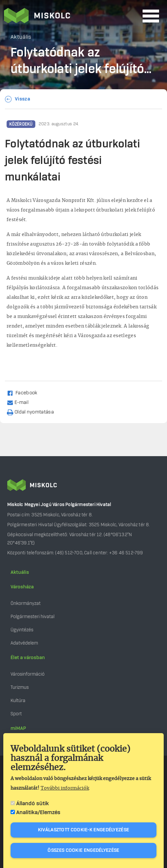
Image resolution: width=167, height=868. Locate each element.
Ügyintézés (22, 630)
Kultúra (18, 701)
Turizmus (20, 687)
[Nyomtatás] (33, 412)
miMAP (18, 729)
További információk (65, 788)
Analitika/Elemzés (38, 812)
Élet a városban (28, 658)
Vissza (22, 99)
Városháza (22, 587)
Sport (16, 714)
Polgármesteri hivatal (33, 617)
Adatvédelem (24, 643)
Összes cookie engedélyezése (83, 850)
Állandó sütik (33, 804)
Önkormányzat (26, 603)
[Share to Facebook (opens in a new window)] (25, 393)
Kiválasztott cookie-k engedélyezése (84, 830)
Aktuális (20, 572)
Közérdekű (21, 124)
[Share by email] (21, 402)
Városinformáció (28, 674)
